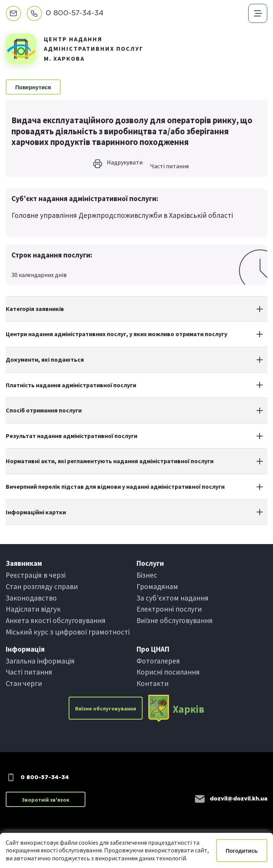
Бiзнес (147, 575)
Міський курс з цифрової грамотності (68, 632)
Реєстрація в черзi (36, 575)
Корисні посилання (168, 672)
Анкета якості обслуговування (56, 620)
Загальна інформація (40, 661)
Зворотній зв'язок (46, 800)
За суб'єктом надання (173, 598)
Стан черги (24, 683)
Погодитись (242, 851)
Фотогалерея (158, 661)
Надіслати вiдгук (33, 609)
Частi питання (169, 166)
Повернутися (33, 87)
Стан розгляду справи (42, 586)
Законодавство (31, 598)
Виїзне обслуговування (175, 620)
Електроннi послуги (169, 609)
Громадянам (157, 586)
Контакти (153, 683)
